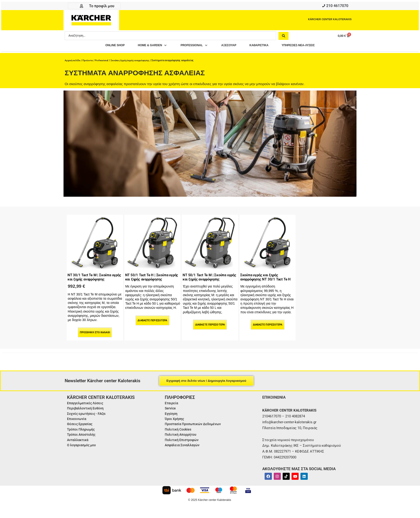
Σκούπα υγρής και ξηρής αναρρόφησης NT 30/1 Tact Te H (267, 278)
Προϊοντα (89, 60)
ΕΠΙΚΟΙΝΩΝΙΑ (275, 400)
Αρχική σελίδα (73, 60)
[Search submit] (283, 37)
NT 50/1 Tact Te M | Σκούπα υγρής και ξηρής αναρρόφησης (206, 278)
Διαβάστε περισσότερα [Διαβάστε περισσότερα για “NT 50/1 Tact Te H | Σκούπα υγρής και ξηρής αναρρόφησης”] (152, 323)
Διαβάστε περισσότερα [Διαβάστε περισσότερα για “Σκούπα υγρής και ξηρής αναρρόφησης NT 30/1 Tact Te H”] (268, 328)
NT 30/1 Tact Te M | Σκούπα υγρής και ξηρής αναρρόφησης (91, 278)
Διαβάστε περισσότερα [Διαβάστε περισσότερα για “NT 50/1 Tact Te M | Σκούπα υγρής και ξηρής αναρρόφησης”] (210, 328)
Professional (104, 60)
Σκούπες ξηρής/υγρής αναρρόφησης (135, 60)
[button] (144, 47)
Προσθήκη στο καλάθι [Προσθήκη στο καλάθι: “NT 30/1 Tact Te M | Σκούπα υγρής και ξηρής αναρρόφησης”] (95, 335)
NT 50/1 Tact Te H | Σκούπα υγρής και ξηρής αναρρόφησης (149, 278)
